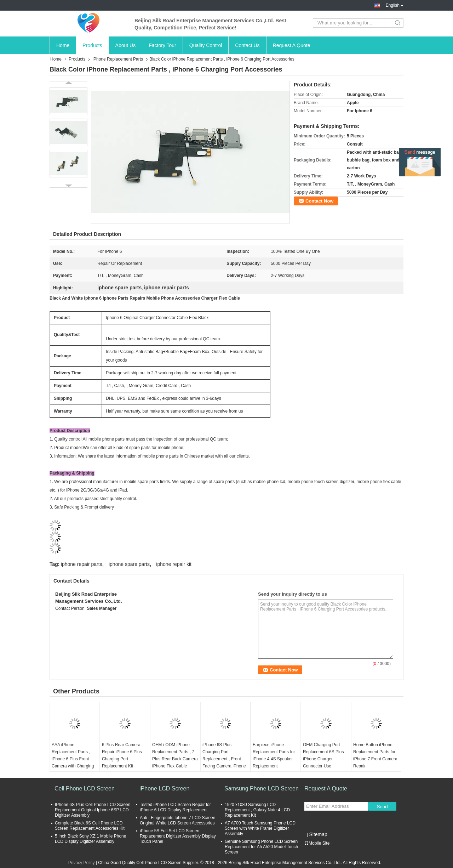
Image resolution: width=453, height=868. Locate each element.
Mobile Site (317, 843)
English (395, 5)
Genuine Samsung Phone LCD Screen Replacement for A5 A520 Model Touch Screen (261, 847)
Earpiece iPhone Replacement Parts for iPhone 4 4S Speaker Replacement (274, 755)
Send (382, 807)
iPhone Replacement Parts (118, 59)
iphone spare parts (129, 564)
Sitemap (318, 834)
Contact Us (247, 45)
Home (63, 45)
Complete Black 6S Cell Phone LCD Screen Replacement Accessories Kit (90, 826)
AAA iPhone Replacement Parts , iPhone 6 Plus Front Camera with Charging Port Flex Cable (73, 759)
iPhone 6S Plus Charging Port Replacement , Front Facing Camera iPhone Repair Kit (224, 759)
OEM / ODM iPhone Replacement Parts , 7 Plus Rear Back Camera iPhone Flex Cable (175, 755)
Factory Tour (162, 45)
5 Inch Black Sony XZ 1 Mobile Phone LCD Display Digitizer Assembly (90, 839)
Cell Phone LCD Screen (85, 788)
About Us (126, 45)
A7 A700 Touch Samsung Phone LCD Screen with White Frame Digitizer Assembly (260, 828)
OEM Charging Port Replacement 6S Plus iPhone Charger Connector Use (323, 755)
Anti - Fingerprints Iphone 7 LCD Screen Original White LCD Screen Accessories (177, 820)
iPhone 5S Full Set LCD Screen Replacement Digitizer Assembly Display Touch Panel (178, 836)
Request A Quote (292, 45)
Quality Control (206, 45)
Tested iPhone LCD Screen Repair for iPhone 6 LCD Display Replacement (175, 807)
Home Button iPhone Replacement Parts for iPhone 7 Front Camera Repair (375, 755)
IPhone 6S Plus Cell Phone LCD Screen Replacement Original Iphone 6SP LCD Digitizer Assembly (93, 810)
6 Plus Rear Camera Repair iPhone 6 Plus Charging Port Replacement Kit (122, 755)
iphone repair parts (82, 564)
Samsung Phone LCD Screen (262, 788)
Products (92, 45)
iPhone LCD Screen (164, 788)
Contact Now (319, 201)
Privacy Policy (82, 863)
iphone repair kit (174, 564)
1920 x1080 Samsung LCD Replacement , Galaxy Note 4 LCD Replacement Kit (257, 810)
